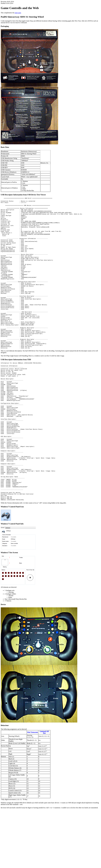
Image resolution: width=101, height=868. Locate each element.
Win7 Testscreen (33, 790)
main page (18, 13)
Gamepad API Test (44, 790)
